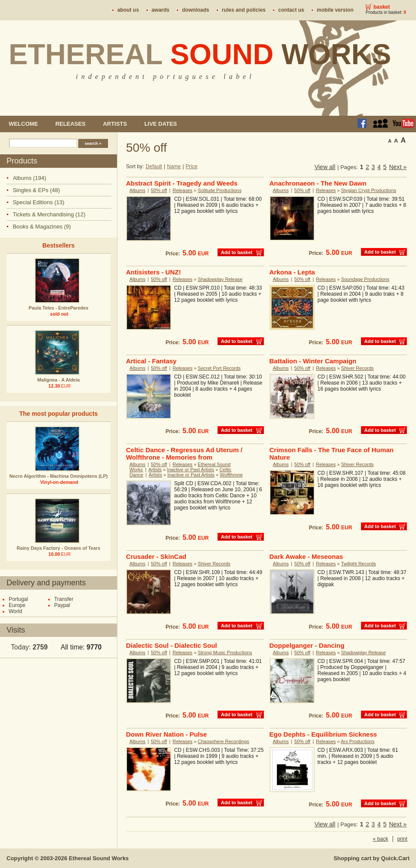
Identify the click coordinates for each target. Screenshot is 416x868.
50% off (159, 190)
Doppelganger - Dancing (307, 645)
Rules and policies (244, 10)
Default (154, 166)
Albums (138, 190)
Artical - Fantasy (151, 361)
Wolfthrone (231, 475)
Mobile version (335, 10)
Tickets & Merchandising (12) (49, 214)
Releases (71, 124)
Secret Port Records (219, 368)
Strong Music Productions (225, 653)
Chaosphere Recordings (223, 741)
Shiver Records (357, 368)
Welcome (23, 124)
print (402, 839)
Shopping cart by (372, 858)
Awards (161, 10)
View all (325, 167)
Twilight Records (359, 564)
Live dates (161, 124)
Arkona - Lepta (292, 272)
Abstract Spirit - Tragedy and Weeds (182, 183)
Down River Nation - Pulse (167, 734)
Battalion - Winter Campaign (313, 361)
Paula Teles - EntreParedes (58, 308)
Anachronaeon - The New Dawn (318, 183)
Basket (382, 7)
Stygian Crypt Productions (369, 190)
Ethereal (200, 54)
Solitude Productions (219, 190)
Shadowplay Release (220, 279)
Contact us (291, 10)
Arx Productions (358, 741)
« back (380, 839)
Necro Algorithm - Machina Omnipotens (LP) (59, 476)
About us (128, 10)
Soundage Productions (365, 279)
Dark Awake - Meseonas (306, 556)
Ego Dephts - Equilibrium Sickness (323, 734)
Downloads (196, 10)
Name (174, 166)
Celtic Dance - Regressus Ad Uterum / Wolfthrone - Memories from (184, 454)
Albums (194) (29, 178)
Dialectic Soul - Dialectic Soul (172, 645)
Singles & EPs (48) (36, 190)
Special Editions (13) (38, 202)
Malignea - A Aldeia (58, 380)
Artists (115, 124)
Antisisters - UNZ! (154, 272)
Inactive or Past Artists (190, 470)
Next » (398, 167)
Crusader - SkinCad (156, 556)
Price (191, 166)
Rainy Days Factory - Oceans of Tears (58, 548)
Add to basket (237, 252)
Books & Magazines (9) (42, 227)
